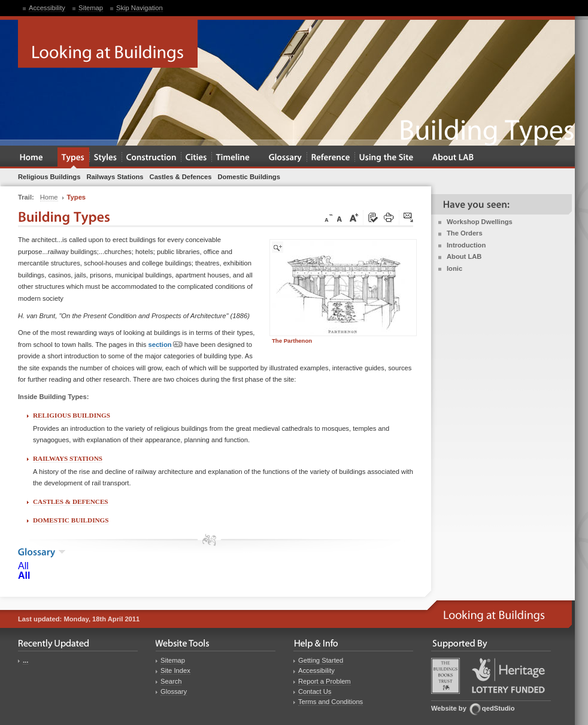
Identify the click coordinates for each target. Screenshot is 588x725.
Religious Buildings (72, 415)
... (25, 660)
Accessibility (47, 8)
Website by (449, 708)
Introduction (466, 245)
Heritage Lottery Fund (508, 676)
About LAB (464, 256)
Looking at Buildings (108, 44)
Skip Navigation (140, 8)
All (23, 566)
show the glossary (62, 552)
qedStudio (498, 708)
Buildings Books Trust (445, 676)
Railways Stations (68, 458)
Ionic (454, 268)
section (165, 345)
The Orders (465, 233)
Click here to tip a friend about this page (409, 218)
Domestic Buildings (71, 520)
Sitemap (91, 8)
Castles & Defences (71, 502)
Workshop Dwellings (480, 222)
